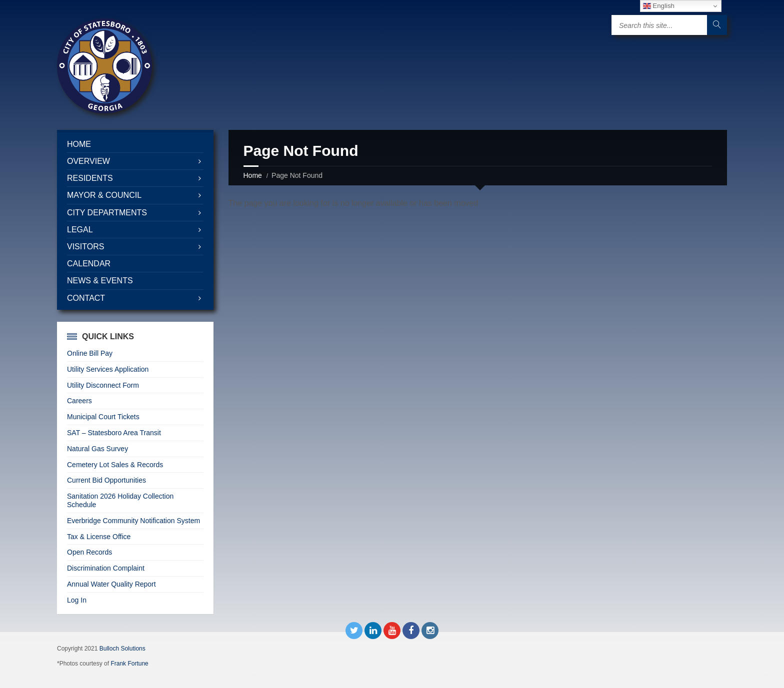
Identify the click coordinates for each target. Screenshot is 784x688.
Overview (88, 161)
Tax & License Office (99, 537)
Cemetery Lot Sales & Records (115, 465)
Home (253, 175)
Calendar (89, 264)
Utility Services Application (108, 369)
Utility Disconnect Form (103, 385)
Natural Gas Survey (97, 449)
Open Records (89, 552)
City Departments (107, 213)
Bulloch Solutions (122, 649)
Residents (90, 178)
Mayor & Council (104, 195)
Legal (80, 230)
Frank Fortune (129, 664)
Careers (79, 401)
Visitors (85, 247)
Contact (86, 298)
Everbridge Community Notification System (133, 521)
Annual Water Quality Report (111, 584)
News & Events (100, 281)
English (659, 6)
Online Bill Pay (90, 353)
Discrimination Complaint (106, 568)
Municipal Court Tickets (103, 417)
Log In (77, 600)
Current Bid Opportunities (106, 480)
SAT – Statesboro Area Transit (114, 433)
